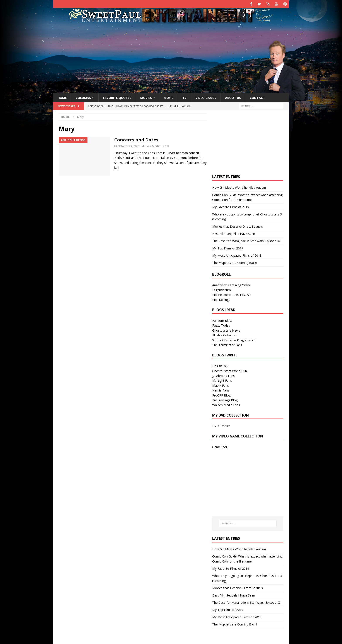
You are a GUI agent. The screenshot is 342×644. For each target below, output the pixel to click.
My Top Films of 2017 (228, 248)
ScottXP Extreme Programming (234, 340)
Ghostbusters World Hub (230, 370)
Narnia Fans (221, 390)
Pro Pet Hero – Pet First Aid (232, 294)
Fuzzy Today (221, 325)
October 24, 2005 (129, 146)
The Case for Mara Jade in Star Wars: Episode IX (246, 240)
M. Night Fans (222, 380)
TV (184, 97)
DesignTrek (220, 365)
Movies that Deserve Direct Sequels (238, 226)
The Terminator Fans (227, 345)
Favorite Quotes (117, 97)
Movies (146, 97)
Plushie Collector (224, 335)
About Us (233, 97)
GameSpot (220, 446)
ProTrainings (221, 299)
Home (62, 97)
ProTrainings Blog (225, 399)
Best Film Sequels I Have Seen (234, 233)
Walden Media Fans (226, 404)
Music (169, 97)
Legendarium (221, 289)
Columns (83, 97)
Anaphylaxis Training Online (232, 284)
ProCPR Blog (221, 395)
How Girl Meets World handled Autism (239, 187)
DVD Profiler (221, 425)
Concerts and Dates (136, 139)
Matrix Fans (221, 385)
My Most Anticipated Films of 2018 (237, 255)
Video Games (206, 97)
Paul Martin (153, 146)
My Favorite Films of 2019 (231, 206)
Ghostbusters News (226, 330)
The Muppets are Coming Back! (234, 262)
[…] (116, 167)
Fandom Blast (222, 320)
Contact (257, 97)
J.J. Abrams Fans (223, 375)
